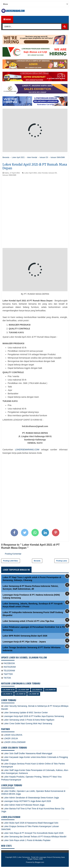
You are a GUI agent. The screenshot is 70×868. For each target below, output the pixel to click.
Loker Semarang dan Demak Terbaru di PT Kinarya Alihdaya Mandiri (35, 837)
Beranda (37, 561)
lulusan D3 (53, 173)
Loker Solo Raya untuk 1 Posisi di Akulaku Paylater (27, 840)
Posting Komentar (13, 554)
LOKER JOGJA (11, 738)
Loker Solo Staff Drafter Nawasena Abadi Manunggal (28, 753)
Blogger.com (40, 862)
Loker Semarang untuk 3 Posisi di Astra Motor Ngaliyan (29, 720)
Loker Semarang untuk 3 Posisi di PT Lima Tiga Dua (28, 621)
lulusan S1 (7, 694)
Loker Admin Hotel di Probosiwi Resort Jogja (24, 805)
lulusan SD (34, 694)
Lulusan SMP (23, 690)
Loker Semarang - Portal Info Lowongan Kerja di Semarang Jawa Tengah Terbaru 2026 (41, 858)
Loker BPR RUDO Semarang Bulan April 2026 (25, 636)
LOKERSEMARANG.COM (27, 450)
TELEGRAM (9, 671)
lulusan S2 (20, 694)
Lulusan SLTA (9, 690)
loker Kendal (43, 173)
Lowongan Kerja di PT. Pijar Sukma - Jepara (24, 642)
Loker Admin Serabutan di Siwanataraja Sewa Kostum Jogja (31, 798)
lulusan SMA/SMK (9, 175)
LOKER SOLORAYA (13, 735)
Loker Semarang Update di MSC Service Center (26, 713)
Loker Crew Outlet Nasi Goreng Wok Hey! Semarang (28, 723)
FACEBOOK (9, 663)
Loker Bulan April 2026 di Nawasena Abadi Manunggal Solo (31, 823)
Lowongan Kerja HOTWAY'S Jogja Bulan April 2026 (27, 801)
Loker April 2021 (31, 173)
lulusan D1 (37, 690)
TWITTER (8, 674)
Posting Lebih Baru (11, 561)
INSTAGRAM (10, 667)
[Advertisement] (35, 213)
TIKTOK (7, 678)
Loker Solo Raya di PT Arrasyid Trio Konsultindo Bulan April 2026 (33, 833)
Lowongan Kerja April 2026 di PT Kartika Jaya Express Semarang (34, 716)
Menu (7, 19)
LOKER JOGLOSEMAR (15, 742)
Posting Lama (62, 561)
